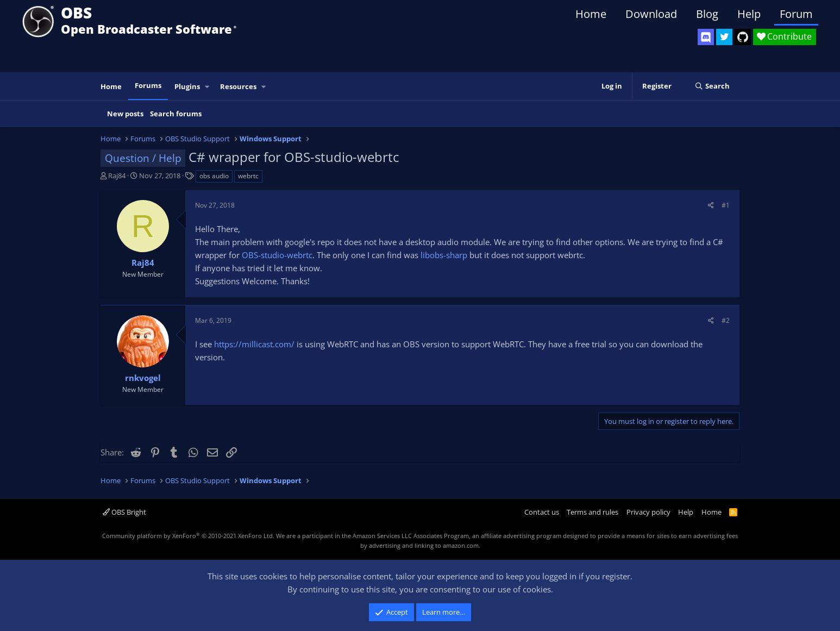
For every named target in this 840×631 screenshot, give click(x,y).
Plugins (187, 86)
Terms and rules (593, 512)
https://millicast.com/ (254, 344)
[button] (208, 87)
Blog (707, 14)
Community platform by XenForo (188, 536)
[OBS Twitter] (724, 37)
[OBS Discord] (706, 37)
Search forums (176, 114)
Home (591, 14)
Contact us (542, 512)
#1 (726, 205)
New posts (125, 114)
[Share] (711, 205)
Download (651, 14)
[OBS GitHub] (743, 37)
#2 (726, 320)
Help (749, 14)
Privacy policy (648, 512)
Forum (796, 14)
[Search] (712, 86)
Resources (238, 86)
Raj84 (117, 176)
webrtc (248, 176)
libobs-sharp (444, 255)
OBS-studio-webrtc (277, 255)
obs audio (214, 176)
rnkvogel (143, 378)
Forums (148, 85)
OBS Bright (124, 512)
